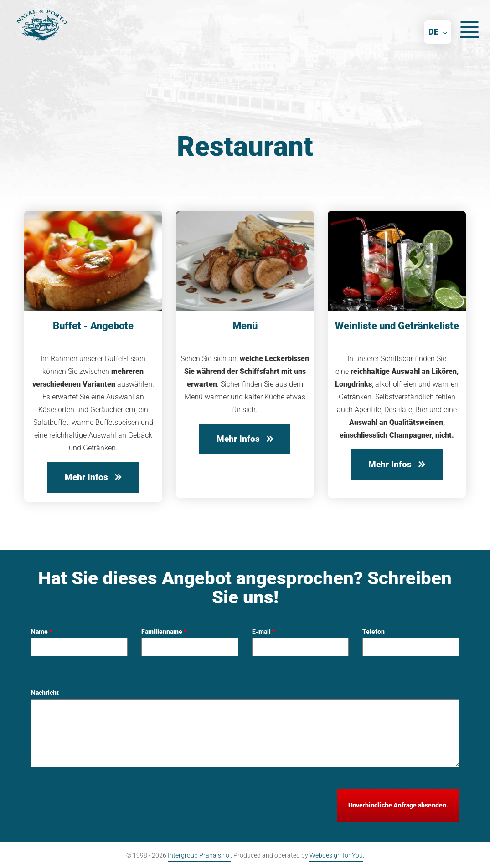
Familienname (164, 632)
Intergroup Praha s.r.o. (199, 855)
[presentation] (100, 807)
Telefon (374, 632)
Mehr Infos (93, 477)
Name (42, 632)
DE (433, 32)
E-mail (264, 632)
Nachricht (45, 693)
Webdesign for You (336, 855)
